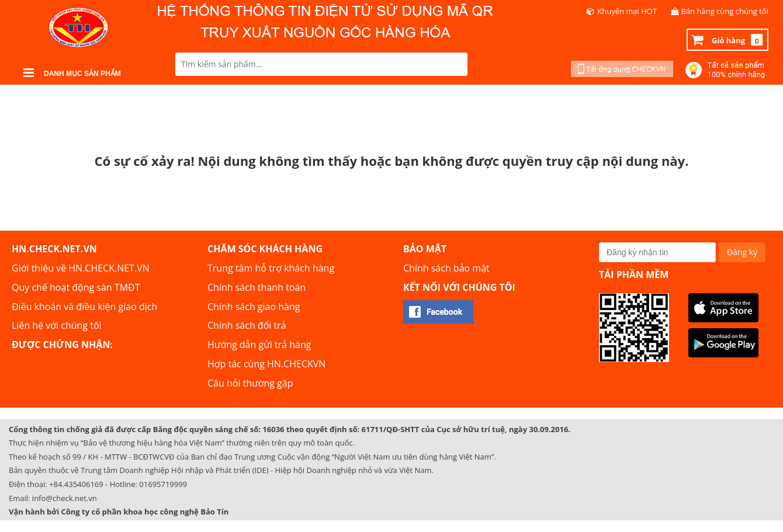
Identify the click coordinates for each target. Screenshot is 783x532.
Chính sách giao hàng (254, 307)
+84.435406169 (76, 484)
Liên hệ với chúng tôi (57, 325)
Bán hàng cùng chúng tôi (725, 11)
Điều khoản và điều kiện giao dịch (84, 307)
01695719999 (163, 484)
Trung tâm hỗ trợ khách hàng (271, 268)
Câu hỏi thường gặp (250, 383)
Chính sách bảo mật (446, 268)
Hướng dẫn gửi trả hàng (259, 345)
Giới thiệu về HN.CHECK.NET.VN (81, 268)
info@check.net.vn (65, 498)
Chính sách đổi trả (247, 325)
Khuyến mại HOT (627, 11)
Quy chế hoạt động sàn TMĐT (76, 287)
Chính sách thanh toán (257, 287)
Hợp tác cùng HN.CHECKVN (266, 364)
